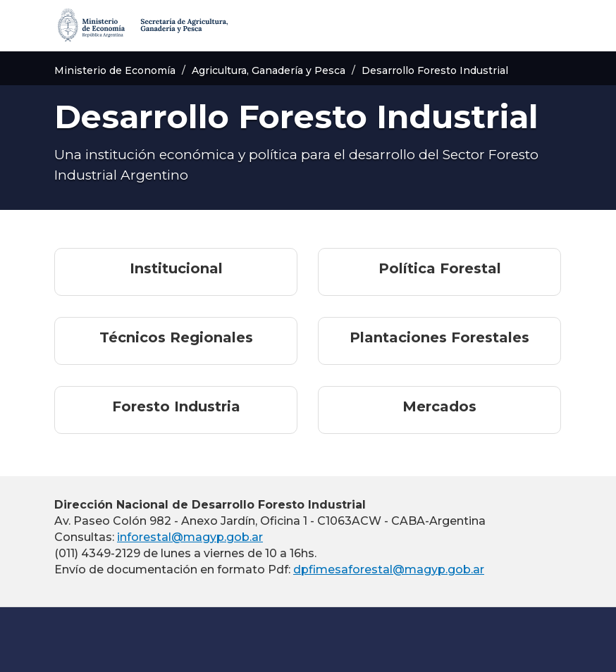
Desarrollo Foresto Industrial (435, 70)
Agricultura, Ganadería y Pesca (269, 70)
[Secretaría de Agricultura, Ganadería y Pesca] (141, 25)
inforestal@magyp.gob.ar (190, 537)
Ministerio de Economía (115, 70)
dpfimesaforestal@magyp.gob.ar (389, 570)
